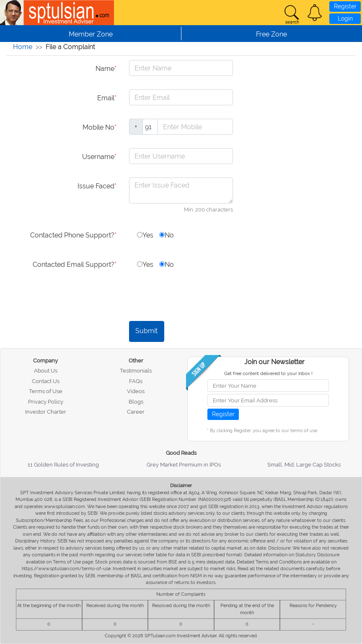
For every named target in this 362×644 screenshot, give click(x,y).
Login (345, 18)
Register (345, 6)
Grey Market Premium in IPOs (184, 465)
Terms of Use (46, 391)
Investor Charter (46, 412)
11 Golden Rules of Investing (63, 465)
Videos (136, 391)
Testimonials (136, 371)
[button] (315, 13)
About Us (46, 371)
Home (23, 47)
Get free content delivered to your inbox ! (268, 374)
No (167, 235)
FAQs (136, 381)
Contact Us (46, 381)
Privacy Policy (46, 402)
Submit (146, 331)
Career (136, 412)
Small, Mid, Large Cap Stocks (304, 465)
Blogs (136, 402)
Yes (145, 235)
